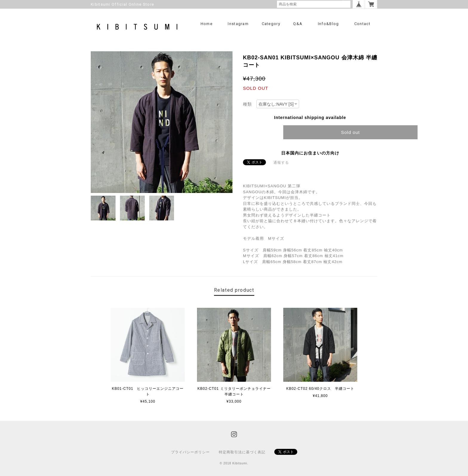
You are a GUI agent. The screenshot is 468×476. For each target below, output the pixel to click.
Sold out (350, 132)
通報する (281, 163)
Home (207, 24)
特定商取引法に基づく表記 (242, 452)
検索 (346, 4)
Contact (362, 24)
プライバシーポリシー (190, 452)
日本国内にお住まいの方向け (310, 153)
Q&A (298, 24)
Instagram (238, 24)
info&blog (328, 24)
